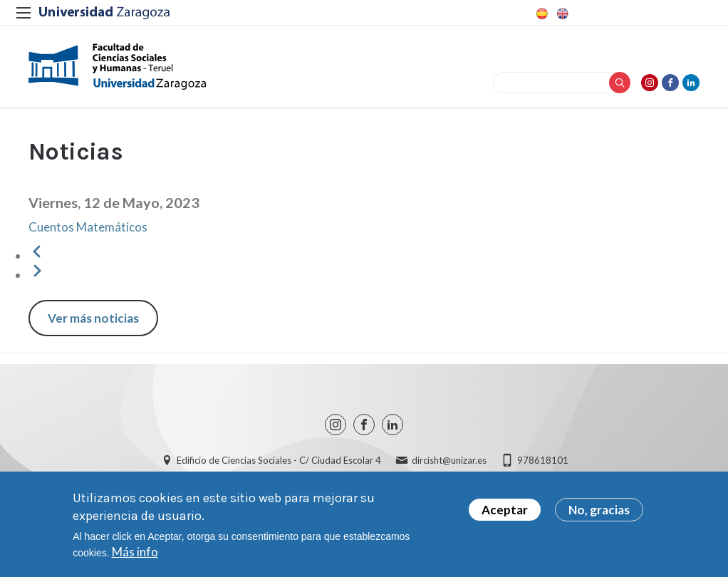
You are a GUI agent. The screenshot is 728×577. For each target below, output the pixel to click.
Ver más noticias (93, 318)
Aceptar (505, 510)
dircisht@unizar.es (449, 460)
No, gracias (599, 510)
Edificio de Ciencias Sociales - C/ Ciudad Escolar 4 (279, 460)
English (561, 14)
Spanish (541, 14)
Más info (135, 552)
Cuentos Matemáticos (88, 227)
